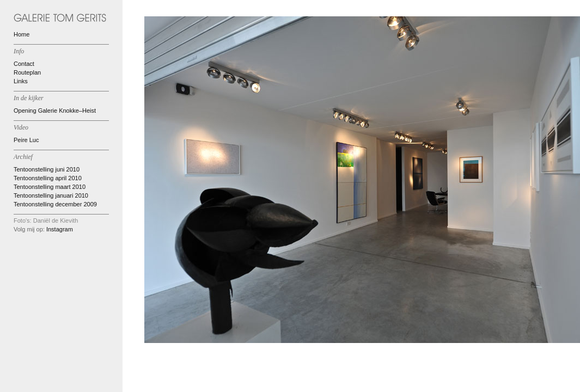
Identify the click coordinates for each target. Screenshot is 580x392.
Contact (24, 64)
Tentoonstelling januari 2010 (51, 195)
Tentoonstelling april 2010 (48, 178)
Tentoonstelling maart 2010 (50, 187)
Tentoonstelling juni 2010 (47, 169)
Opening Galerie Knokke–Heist (55, 111)
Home (22, 34)
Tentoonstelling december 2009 (55, 204)
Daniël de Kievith (56, 220)
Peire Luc (26, 140)
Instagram (60, 229)
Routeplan (27, 72)
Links (21, 81)
